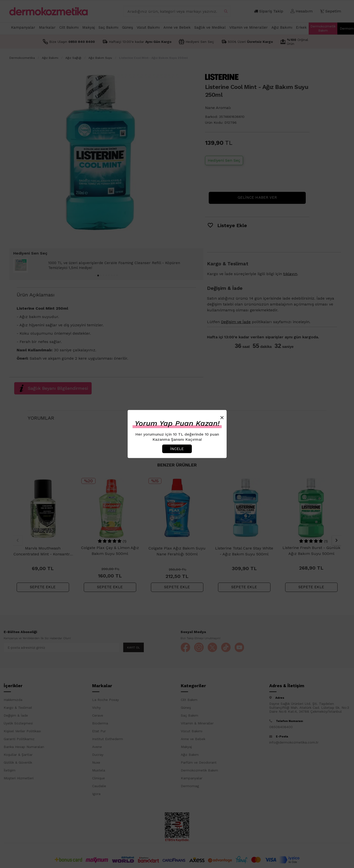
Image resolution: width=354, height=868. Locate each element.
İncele (177, 449)
